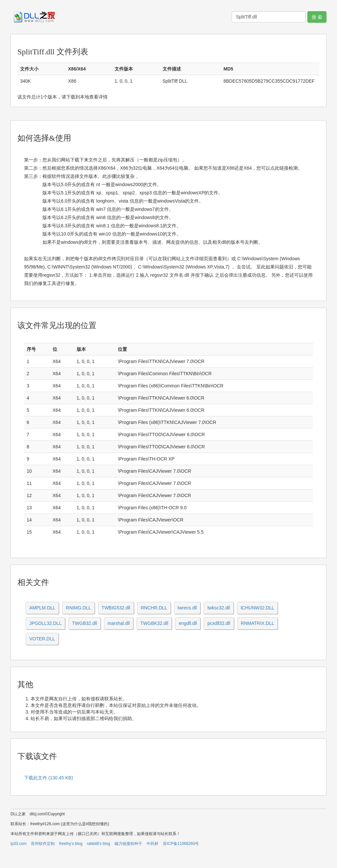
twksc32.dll (219, 608)
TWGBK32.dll (154, 623)
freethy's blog (71, 844)
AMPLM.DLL (42, 608)
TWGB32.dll (84, 623)
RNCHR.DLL (154, 608)
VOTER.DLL (42, 639)
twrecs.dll (187, 608)
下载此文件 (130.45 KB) (49, 778)
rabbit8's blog (99, 844)
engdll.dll (188, 623)
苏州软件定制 (43, 844)
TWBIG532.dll (116, 608)
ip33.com (19, 844)
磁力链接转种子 (128, 844)
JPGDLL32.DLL (45, 623)
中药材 (152, 844)
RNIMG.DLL (78, 608)
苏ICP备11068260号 (181, 844)
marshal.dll (119, 623)
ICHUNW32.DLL (258, 608)
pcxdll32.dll (219, 623)
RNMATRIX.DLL (258, 623)
